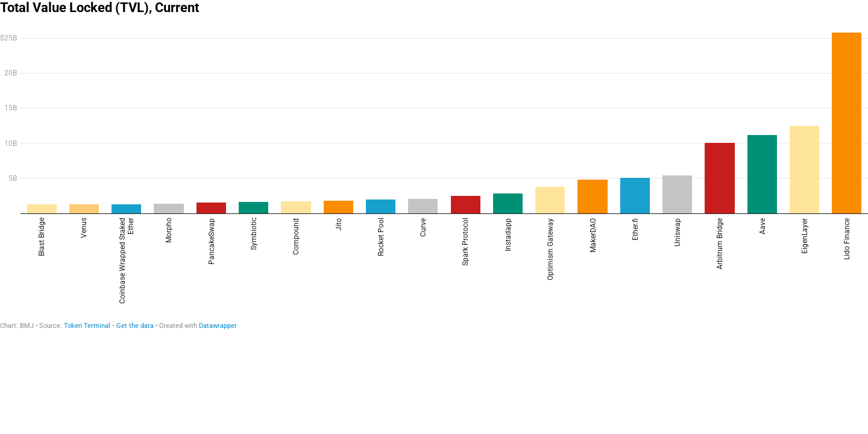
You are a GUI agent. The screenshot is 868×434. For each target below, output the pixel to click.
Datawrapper (218, 326)
